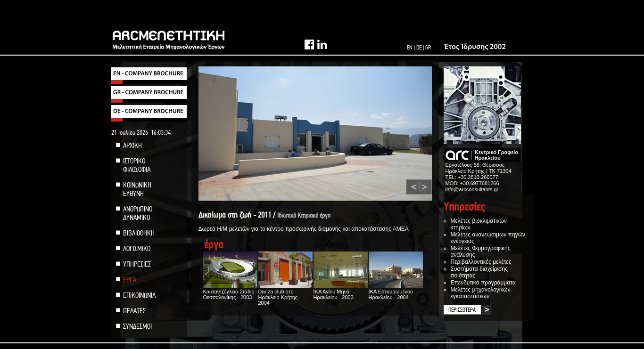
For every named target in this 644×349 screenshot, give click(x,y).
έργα (214, 245)
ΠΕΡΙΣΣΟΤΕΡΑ (462, 310)
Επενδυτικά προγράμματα (483, 283)
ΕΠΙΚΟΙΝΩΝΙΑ (139, 295)
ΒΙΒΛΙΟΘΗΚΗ (139, 233)
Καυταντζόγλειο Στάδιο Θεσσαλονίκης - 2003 (230, 292)
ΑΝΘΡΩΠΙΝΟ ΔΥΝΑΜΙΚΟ (138, 213)
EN (410, 48)
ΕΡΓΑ (130, 280)
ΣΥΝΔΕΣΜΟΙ (137, 326)
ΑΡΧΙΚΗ (132, 146)
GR (428, 48)
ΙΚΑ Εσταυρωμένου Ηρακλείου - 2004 (396, 292)
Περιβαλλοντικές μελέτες (481, 262)
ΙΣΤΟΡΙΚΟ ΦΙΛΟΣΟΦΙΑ (137, 165)
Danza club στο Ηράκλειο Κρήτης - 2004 (285, 294)
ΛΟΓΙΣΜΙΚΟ (137, 249)
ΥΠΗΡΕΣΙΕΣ (137, 264)
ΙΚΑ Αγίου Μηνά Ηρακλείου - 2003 (341, 292)
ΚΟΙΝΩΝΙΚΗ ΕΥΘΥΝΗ (137, 189)
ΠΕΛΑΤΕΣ (134, 311)
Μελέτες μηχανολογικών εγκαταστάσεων (481, 293)
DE (419, 48)
